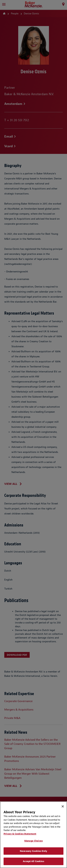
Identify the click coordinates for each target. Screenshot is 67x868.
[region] (33, 835)
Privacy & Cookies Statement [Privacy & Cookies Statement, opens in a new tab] (20, 834)
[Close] (63, 806)
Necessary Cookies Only (33, 851)
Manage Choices (33, 841)
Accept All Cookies (33, 861)
